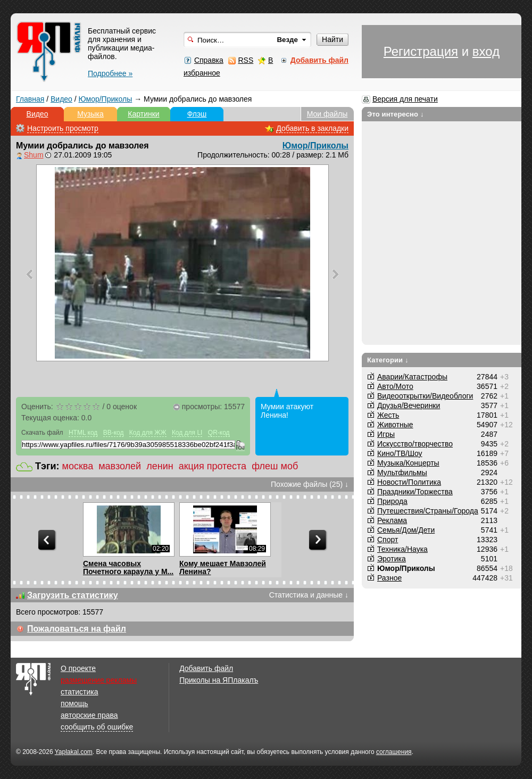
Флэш (197, 114)
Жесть (388, 415)
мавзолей (120, 466)
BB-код (114, 433)
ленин (160, 466)
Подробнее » (110, 73)
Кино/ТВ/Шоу (400, 453)
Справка (209, 60)
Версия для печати (405, 99)
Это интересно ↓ (396, 114)
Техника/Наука (402, 549)
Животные (395, 425)
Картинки (143, 114)
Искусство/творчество (415, 444)
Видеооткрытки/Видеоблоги (425, 396)
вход (486, 51)
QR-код (219, 433)
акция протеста (213, 466)
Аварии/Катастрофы (412, 377)
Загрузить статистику (73, 595)
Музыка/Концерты (408, 463)
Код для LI (187, 433)
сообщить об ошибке (97, 727)
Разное (389, 578)
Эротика (392, 559)
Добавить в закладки (312, 128)
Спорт (388, 540)
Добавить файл (206, 668)
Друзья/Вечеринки (409, 405)
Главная (30, 99)
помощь (74, 703)
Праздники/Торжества (415, 492)
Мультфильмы (402, 473)
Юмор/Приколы (106, 99)
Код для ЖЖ (148, 433)
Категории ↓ (388, 360)
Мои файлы (327, 114)
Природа (392, 501)
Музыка (90, 114)
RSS (246, 60)
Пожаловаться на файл (77, 629)
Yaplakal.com (74, 752)
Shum (34, 155)
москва (78, 466)
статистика (79, 692)
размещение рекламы (99, 680)
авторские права (89, 715)
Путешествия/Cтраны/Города (428, 511)
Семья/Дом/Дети (406, 530)
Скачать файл (42, 433)
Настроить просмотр (63, 128)
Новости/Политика (409, 482)
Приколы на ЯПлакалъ (219, 680)
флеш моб (275, 466)
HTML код (83, 433)
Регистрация (421, 51)
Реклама (392, 520)
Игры (386, 434)
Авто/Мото (395, 386)
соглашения (394, 752)
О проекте (78, 668)
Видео (61, 99)
